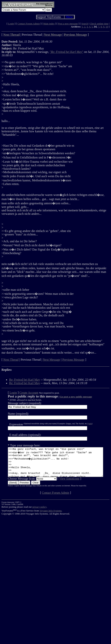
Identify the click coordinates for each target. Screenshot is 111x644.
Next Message (52, 360)
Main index (49, 24)
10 (107, 27)
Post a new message (68, 24)
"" (66, 52)
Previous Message (73, 360)
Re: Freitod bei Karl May (25, 380)
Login (11, 24)
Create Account (24, 393)
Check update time (99, 24)
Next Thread (11, 360)
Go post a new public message (71, 397)
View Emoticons (64, 484)
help (85, 424)
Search (85, 24)
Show (69, 17)
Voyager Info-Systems (51, 516)
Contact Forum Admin (29, 24)
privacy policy (39, 513)
